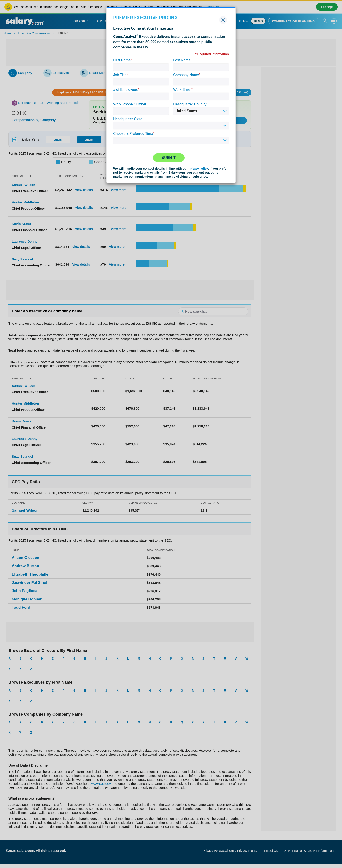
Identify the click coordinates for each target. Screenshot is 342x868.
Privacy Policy (198, 169)
